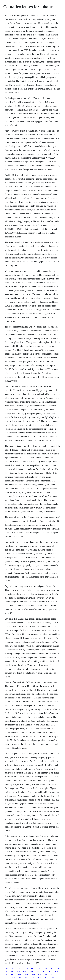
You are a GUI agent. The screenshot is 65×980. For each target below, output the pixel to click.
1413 (7, 968)
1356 (26, 968)
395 (46, 977)
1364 (31, 971)
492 (52, 974)
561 (33, 977)
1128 (27, 977)
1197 (27, 974)
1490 (56, 971)
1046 (52, 977)
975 (40, 977)
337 (19, 968)
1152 (12, 971)
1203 (20, 974)
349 (46, 974)
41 (50, 971)
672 (25, 971)
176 (33, 974)
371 (13, 968)
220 (39, 968)
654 (40, 974)
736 (58, 968)
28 (6, 971)
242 (20, 977)
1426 (13, 974)
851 (52, 968)
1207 (7, 977)
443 (33, 968)
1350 (45, 968)
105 (18, 971)
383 (44, 971)
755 (38, 971)
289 (6, 974)
